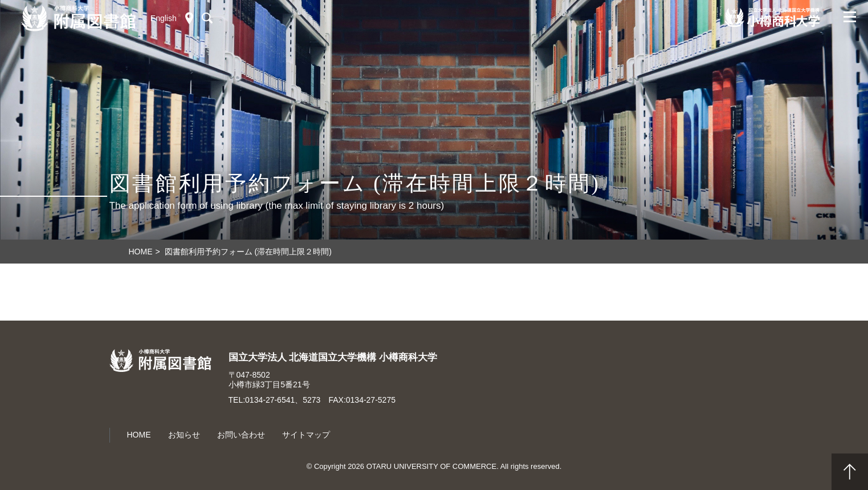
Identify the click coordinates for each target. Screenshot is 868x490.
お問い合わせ (241, 435)
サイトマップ (306, 435)
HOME (139, 435)
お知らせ (184, 435)
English (164, 18)
